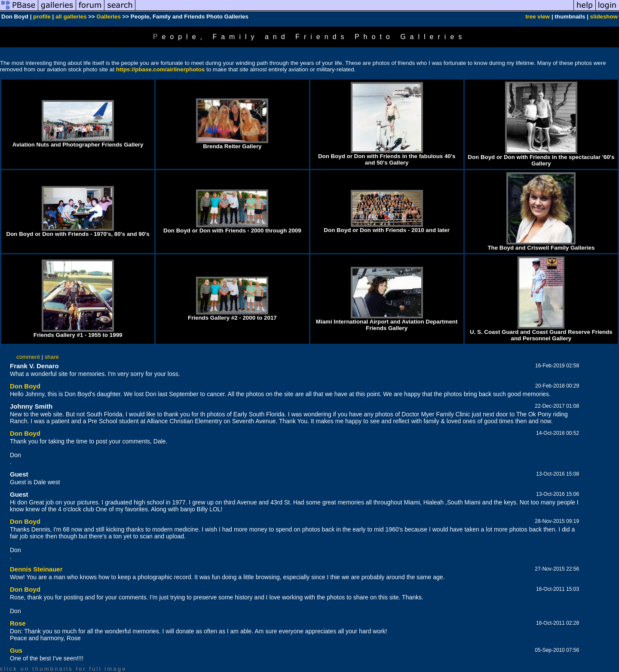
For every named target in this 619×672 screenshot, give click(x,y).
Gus (16, 650)
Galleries (109, 17)
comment (28, 357)
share (52, 357)
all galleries (71, 17)
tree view (538, 17)
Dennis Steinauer (36, 569)
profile (42, 17)
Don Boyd (25, 386)
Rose (18, 623)
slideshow (604, 17)
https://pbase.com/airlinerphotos (161, 69)
